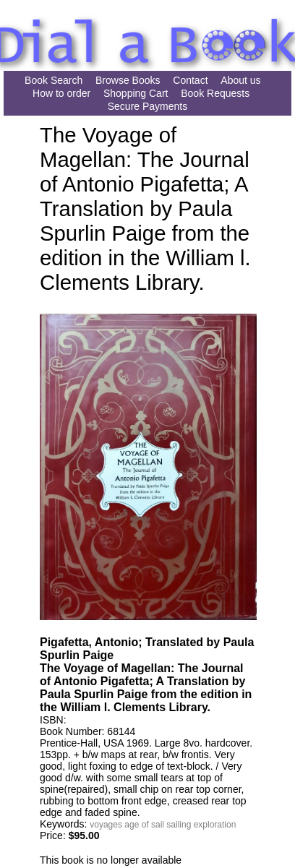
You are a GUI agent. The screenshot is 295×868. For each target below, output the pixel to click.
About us (240, 80)
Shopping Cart (136, 93)
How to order (61, 93)
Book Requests (215, 93)
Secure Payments (148, 106)
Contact (190, 80)
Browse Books (128, 80)
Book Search (54, 80)
